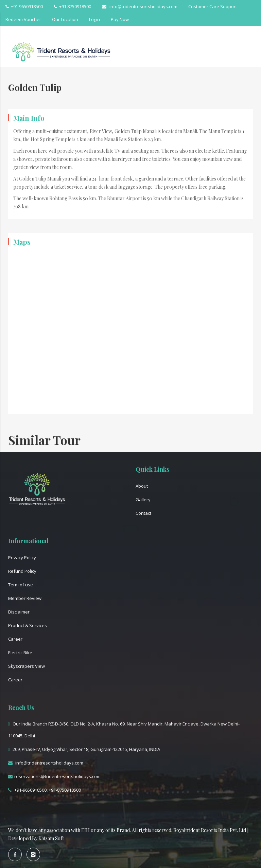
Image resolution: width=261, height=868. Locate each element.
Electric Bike (20, 653)
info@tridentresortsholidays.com (140, 6)
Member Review (25, 598)
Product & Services (28, 625)
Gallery (143, 499)
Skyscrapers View (27, 666)
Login (94, 19)
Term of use (21, 585)
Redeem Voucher (23, 19)
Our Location (65, 19)
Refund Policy (22, 571)
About (142, 486)
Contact (143, 513)
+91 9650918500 (24, 6)
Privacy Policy (22, 558)
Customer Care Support (213, 6)
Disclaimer (19, 612)
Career (15, 639)
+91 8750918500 (72, 6)
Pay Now (120, 19)
